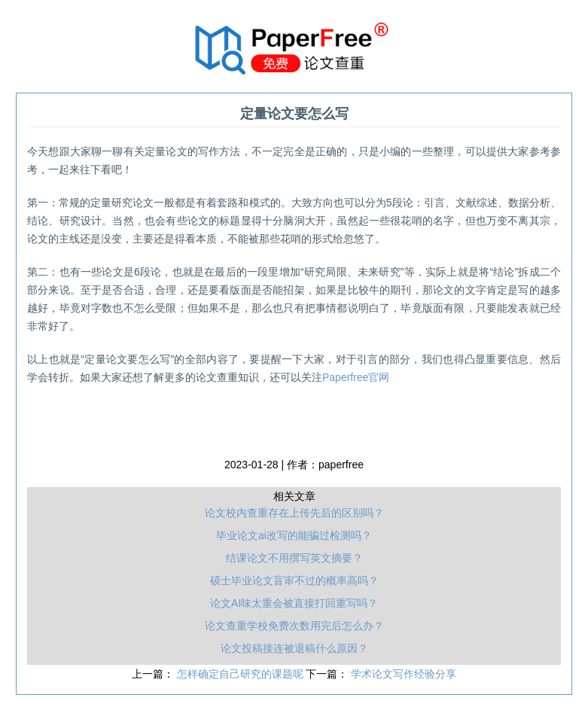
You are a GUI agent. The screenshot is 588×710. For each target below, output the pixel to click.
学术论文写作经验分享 (404, 674)
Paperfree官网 (356, 377)
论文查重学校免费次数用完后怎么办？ (294, 626)
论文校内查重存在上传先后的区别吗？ (294, 513)
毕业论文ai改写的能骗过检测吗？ (294, 535)
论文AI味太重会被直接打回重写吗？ (294, 603)
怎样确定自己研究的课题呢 (242, 674)
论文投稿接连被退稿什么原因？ (294, 648)
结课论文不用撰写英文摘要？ (294, 558)
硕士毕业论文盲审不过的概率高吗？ (294, 580)
